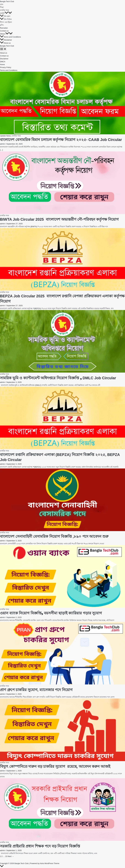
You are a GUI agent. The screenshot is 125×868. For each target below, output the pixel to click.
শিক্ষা (2, 7)
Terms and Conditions (10, 37)
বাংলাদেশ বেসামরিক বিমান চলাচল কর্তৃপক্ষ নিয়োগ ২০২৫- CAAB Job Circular (61, 140)
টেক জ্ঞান (5, 16)
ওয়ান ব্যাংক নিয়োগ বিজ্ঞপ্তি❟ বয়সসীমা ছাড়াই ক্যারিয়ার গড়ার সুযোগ (51, 613)
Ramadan (4, 28)
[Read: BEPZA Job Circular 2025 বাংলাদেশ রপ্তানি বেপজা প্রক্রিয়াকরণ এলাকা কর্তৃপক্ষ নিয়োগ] (62, 259)
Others (4, 34)
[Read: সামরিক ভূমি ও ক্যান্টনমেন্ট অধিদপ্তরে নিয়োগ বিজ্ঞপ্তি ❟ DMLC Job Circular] (62, 341)
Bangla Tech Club (7, 1)
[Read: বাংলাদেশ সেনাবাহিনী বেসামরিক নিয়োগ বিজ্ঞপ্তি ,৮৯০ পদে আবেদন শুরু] (62, 500)
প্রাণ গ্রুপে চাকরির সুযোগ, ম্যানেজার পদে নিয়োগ (36, 690)
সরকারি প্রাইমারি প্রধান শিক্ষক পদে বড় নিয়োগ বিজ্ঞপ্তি (40, 846)
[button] (6, 13)
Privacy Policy (6, 67)
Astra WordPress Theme (50, 863)
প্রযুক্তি (4, 13)
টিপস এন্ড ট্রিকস (6, 22)
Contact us (4, 31)
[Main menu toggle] (3, 49)
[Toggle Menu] (10, 13)
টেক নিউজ (6, 19)
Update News (5, 136)
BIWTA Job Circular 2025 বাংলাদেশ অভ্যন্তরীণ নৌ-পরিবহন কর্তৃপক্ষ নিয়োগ (59, 219)
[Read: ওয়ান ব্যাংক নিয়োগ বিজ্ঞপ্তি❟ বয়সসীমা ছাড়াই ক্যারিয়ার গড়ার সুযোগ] (62, 576)
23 (6, 856)
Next (11, 856)
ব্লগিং (2, 25)
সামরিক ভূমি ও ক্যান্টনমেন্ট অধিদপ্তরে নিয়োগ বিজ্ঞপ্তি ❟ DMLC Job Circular (58, 378)
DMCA (3, 62)
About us (5, 43)
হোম (2, 4)
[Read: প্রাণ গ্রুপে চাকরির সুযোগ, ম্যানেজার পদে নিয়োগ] (62, 653)
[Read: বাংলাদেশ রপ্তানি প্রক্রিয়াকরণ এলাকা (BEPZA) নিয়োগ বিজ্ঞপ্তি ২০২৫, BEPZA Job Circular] (62, 418)
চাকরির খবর (4, 10)
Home (2, 64)
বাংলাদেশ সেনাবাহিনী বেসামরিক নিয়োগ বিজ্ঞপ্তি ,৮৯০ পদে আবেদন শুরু (54, 536)
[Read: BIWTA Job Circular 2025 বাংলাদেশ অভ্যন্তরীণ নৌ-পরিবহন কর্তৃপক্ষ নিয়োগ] (62, 183)
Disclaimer (6, 40)
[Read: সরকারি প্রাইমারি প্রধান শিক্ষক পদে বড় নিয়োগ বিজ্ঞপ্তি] (62, 810)
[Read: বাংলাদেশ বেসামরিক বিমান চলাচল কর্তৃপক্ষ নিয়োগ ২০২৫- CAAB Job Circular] (62, 103)
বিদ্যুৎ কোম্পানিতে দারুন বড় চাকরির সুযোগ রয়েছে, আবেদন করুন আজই (55, 766)
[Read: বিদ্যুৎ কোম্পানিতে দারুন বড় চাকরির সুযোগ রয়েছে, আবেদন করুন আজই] (62, 730)
